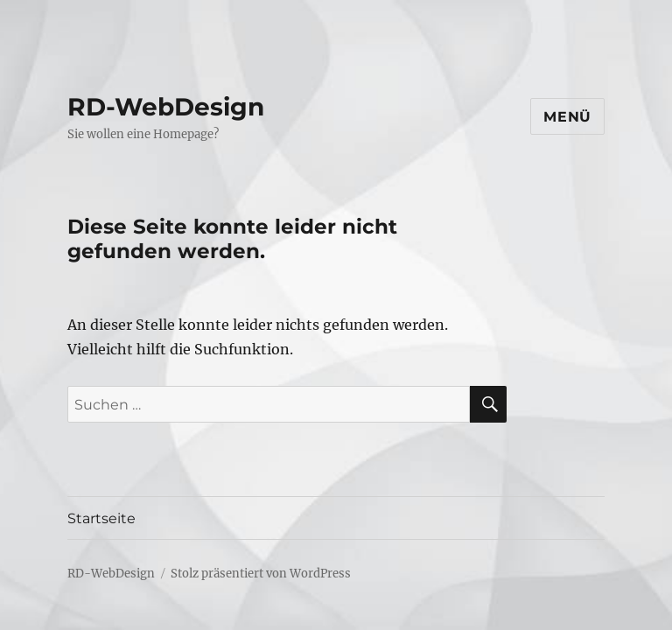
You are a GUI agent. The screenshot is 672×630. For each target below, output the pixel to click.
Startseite (101, 518)
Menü (567, 117)
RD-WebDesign (166, 107)
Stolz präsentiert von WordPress (261, 574)
